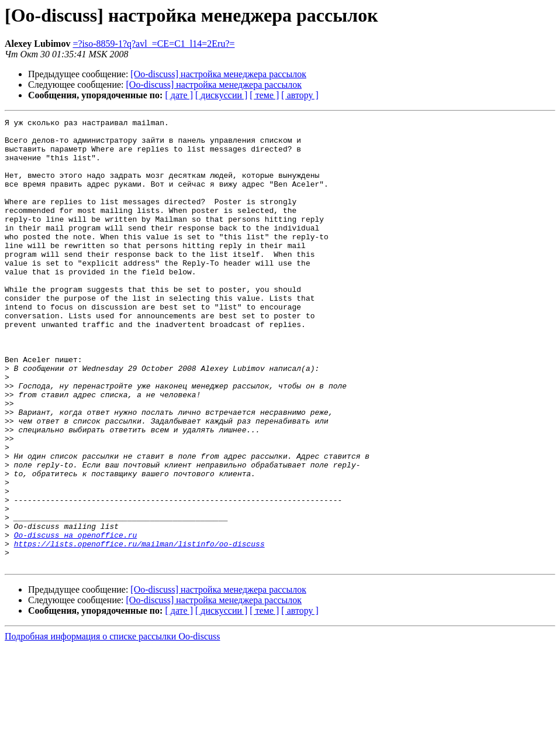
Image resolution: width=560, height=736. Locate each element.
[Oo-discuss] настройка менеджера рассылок (218, 74)
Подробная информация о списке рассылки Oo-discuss (113, 726)
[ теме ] (264, 95)
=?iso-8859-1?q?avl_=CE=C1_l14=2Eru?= (153, 44)
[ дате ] (179, 95)
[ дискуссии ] (221, 95)
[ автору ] (300, 95)
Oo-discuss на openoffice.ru (76, 619)
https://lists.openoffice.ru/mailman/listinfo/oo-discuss (139, 630)
